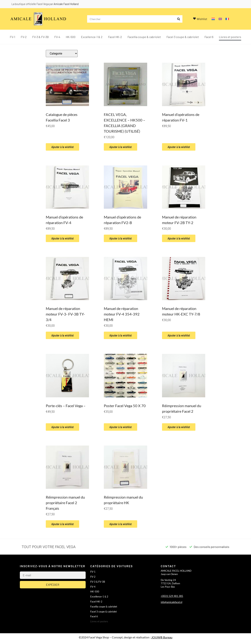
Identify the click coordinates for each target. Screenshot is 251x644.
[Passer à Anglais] (220, 19)
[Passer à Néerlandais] (213, 19)
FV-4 (57, 37)
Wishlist (202, 19)
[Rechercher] (179, 19)
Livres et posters (230, 37)
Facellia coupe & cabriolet (144, 37)
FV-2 (24, 37)
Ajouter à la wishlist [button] (62, 147)
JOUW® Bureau (162, 637)
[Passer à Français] (227, 19)
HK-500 (71, 37)
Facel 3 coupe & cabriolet (183, 37)
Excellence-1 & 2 (92, 37)
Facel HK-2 (115, 37)
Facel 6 (209, 37)
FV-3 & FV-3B (41, 37)
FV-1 (13, 37)
